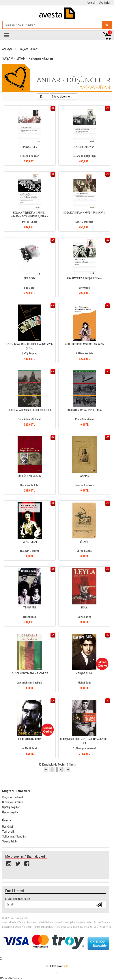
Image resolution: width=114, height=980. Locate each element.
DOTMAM (84, 476)
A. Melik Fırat (30, 748)
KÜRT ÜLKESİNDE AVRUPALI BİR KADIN (84, 344)
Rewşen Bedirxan (30, 156)
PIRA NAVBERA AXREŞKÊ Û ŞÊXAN (84, 278)
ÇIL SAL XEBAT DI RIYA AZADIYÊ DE (30, 674)
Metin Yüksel (30, 222)
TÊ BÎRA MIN (30, 608)
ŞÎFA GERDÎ (30, 278)
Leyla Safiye (84, 617)
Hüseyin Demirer (30, 551)
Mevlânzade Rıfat (30, 485)
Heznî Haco (30, 617)
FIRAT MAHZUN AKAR (30, 739)
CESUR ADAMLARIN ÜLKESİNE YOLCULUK (30, 410)
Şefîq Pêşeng (30, 354)
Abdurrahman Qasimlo (30, 683)
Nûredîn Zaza (84, 551)
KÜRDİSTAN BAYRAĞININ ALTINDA (84, 410)
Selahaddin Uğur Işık (84, 156)
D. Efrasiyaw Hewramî (84, 748)
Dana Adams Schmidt (30, 419)
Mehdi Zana (84, 683)
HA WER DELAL (30, 542)
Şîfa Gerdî (30, 288)
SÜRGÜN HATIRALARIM (30, 476)
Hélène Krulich (84, 354)
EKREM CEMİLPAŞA (84, 147)
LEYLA (84, 608)
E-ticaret (51, 966)
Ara (107, 25)
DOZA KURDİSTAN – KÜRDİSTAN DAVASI (84, 213)
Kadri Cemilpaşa (84, 222)
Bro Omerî (84, 288)
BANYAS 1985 (30, 147)
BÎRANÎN (84, 542)
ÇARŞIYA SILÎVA (84, 674)
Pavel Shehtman (84, 419)
